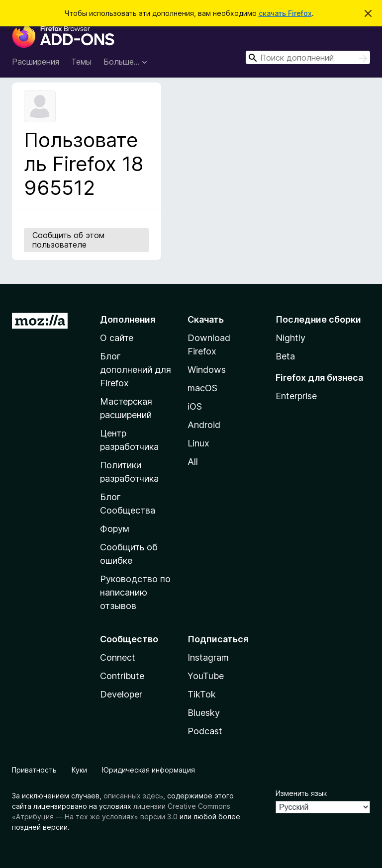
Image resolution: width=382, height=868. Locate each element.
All (193, 462)
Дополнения (128, 319)
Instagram (208, 657)
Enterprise (296, 396)
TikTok (202, 694)
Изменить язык (301, 793)
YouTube (206, 676)
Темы (81, 62)
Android (204, 425)
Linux (198, 443)
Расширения (36, 62)
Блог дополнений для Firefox (136, 370)
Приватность (34, 770)
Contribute (122, 676)
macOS (202, 388)
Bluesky (204, 713)
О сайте (117, 338)
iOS (195, 406)
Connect (118, 657)
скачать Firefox (285, 13)
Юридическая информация (148, 770)
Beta (285, 356)
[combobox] (308, 57)
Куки (79, 770)
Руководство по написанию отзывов (135, 592)
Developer (121, 694)
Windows (207, 370)
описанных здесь (133, 796)
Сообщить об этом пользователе (68, 240)
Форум (115, 529)
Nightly (290, 338)
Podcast (205, 731)
